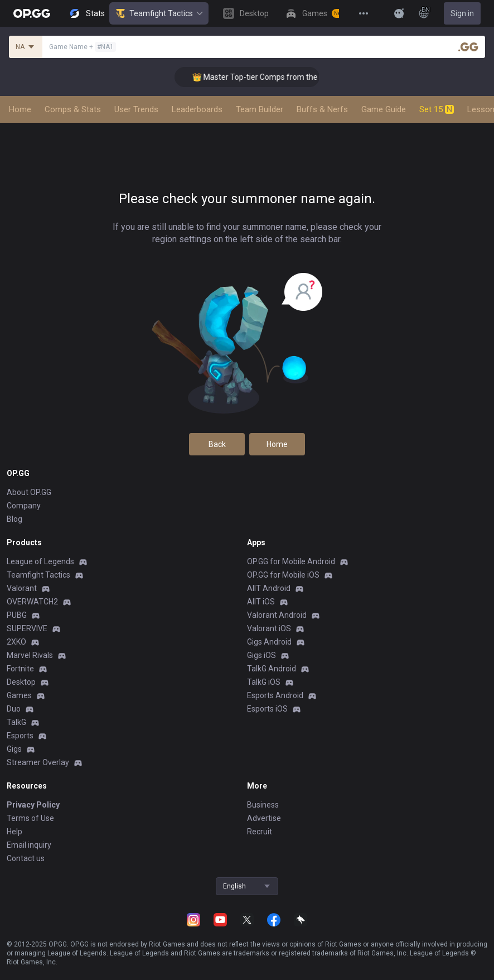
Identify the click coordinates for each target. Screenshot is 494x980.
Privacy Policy (33, 805)
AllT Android (269, 588)
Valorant (22, 588)
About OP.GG (29, 492)
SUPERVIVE (27, 628)
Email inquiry (29, 845)
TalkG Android (272, 669)
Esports (20, 736)
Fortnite (20, 669)
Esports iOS (267, 709)
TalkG (16, 722)
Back (217, 444)
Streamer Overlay (38, 762)
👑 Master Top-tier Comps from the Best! (271, 77)
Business (263, 805)
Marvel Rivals (30, 655)
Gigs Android (269, 642)
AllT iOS (261, 602)
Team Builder (260, 109)
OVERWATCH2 (32, 602)
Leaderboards (197, 109)
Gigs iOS (261, 655)
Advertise (264, 818)
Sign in (462, 13)
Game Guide (384, 109)
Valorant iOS (269, 628)
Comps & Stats (73, 109)
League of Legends (40, 561)
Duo (14, 709)
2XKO (16, 642)
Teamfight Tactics (159, 13)
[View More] (364, 13)
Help (14, 832)
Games (19, 695)
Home (20, 109)
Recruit (260, 832)
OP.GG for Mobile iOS (283, 575)
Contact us (26, 858)
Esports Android (275, 695)
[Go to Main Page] (32, 13)
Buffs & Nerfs (322, 109)
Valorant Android (277, 615)
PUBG (17, 615)
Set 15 (437, 109)
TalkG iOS (264, 682)
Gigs (14, 749)
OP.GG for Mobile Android (291, 561)
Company (24, 506)
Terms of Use (30, 818)
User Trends (136, 109)
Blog (14, 519)
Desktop (21, 682)
